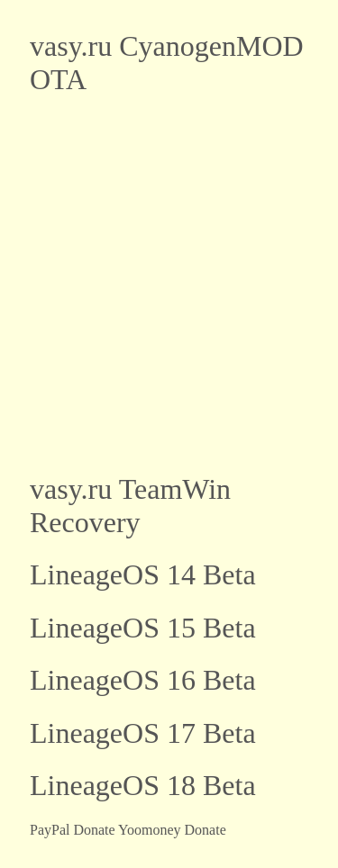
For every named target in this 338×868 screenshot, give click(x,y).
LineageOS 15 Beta (143, 628)
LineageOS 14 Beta (143, 574)
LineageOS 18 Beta (143, 785)
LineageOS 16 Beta (143, 680)
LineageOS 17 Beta (143, 733)
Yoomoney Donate (172, 830)
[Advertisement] (169, 284)
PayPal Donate (73, 830)
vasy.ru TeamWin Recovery (130, 506)
